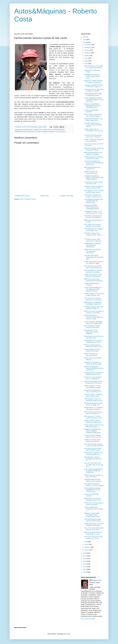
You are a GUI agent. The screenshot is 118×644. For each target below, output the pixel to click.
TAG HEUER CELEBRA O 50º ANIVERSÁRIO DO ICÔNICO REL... (94, 201)
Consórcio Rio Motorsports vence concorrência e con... (94, 391)
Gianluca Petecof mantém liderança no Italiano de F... (93, 421)
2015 (85, 561)
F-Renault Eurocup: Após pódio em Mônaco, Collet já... (94, 90)
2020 (85, 40)
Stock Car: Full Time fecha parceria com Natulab (92, 441)
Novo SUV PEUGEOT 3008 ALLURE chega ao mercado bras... (94, 465)
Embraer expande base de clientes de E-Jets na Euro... (94, 346)
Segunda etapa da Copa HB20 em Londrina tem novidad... (94, 67)
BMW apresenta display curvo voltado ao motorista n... (93, 153)
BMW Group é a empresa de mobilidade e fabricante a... (93, 303)
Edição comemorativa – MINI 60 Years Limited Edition (93, 276)
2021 (85, 37)
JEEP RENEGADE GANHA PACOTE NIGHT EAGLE (93, 520)
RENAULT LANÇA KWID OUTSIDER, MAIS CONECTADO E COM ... (93, 515)
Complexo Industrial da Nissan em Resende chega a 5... (94, 86)
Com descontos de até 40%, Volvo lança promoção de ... (94, 267)
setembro (88, 53)
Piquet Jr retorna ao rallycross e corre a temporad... (94, 140)
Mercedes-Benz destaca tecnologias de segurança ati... (93, 459)
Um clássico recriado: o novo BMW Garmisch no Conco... (94, 212)
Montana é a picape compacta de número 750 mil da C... (93, 81)
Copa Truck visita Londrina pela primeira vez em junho (94, 529)
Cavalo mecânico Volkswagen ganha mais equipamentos (93, 322)
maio (86, 64)
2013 (85, 567)
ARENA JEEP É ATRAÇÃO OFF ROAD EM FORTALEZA (93, 245)
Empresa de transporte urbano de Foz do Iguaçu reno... (94, 404)
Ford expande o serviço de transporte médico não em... (94, 400)
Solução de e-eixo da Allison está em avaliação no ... (93, 378)
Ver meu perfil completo (88, 619)
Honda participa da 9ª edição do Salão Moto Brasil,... (93, 94)
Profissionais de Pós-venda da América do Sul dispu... (94, 158)
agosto (87, 56)
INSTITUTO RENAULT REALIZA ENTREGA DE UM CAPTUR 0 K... (94, 368)
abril (86, 542)
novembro (88, 47)
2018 (85, 553)
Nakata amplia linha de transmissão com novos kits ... (94, 131)
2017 (85, 556)
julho (86, 58)
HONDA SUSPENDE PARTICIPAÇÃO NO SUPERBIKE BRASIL (92, 207)
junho (86, 61)
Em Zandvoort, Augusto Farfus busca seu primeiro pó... (94, 454)
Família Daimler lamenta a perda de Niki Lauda (92, 350)
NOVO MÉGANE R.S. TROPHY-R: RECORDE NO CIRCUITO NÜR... (94, 317)
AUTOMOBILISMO (27, 130)
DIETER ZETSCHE (48, 130)
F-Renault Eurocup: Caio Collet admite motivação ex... (94, 308)
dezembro (88, 45)
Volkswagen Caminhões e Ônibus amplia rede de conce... (92, 76)
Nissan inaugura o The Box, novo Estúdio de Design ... (93, 387)
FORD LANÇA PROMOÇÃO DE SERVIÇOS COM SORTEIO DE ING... (93, 289)
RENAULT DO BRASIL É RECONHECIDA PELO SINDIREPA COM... (92, 106)
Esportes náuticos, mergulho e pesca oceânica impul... (94, 395)
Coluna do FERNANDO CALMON (91, 111)
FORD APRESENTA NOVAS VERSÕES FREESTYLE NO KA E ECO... (94, 100)
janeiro (87, 550)
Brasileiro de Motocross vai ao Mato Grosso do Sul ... (93, 120)
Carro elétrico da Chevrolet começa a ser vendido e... (93, 225)
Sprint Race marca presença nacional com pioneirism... (93, 217)
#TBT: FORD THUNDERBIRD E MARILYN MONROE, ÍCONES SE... (93, 471)
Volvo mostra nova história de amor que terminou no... (93, 413)
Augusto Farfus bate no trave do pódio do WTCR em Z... (93, 382)
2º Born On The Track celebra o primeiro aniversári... (94, 504)
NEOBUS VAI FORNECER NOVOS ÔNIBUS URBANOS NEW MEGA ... (93, 431)
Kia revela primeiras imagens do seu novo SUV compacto (94, 445)
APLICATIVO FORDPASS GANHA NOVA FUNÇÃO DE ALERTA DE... (94, 163)
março (87, 544)
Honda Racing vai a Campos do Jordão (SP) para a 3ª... (94, 295)
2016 (85, 559)
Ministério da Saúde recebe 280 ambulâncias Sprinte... (94, 149)
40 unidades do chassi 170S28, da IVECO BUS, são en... (94, 192)
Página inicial (44, 196)
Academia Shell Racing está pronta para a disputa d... (93, 136)
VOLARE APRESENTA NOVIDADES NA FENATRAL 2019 (94, 257)
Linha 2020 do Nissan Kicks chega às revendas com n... (94, 196)
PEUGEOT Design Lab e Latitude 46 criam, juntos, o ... (93, 235)
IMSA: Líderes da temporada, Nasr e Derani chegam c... (93, 115)
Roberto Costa (96, 580)
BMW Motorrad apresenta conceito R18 (92, 168)
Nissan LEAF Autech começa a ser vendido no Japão (94, 262)
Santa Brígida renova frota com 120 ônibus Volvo (94, 337)
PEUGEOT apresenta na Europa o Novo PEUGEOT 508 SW (93, 125)
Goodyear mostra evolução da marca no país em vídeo (93, 187)
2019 (85, 42)
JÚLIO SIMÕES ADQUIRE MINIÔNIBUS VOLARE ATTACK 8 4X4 (92, 490)
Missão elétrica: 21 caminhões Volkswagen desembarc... (93, 408)
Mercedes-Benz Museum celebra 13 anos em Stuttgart (94, 485)
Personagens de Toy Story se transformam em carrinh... (93, 341)
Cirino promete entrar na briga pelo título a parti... (93, 183)
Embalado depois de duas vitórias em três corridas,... (93, 480)
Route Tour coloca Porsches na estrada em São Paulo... (94, 312)
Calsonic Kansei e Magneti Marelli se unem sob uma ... (94, 436)
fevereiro (87, 547)
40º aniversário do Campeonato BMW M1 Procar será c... (94, 374)
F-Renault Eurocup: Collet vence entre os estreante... (93, 240)
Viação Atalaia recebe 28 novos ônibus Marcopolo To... (94, 426)
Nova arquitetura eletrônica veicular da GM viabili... (93, 327)
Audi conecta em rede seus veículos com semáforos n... (94, 299)
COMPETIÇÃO (38, 130)
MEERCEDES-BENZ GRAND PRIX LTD (26, 132)
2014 (85, 564)
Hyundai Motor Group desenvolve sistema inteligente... (91, 332)
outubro (87, 50)
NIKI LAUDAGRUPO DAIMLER (47, 132)
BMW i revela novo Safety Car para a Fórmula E (93, 476)
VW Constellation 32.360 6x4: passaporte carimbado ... (93, 271)
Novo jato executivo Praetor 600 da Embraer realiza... (93, 449)
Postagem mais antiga (67, 196)
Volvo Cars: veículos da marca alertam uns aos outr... (94, 538)
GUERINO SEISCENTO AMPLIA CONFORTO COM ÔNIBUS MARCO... (93, 178)
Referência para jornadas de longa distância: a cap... (93, 533)
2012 (85, 569)
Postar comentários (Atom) (28, 199)
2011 (85, 572)
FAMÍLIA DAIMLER (59, 130)
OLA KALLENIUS (61, 132)
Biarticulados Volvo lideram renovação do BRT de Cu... (93, 499)
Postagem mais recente (22, 196)
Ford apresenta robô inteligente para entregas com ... (94, 230)
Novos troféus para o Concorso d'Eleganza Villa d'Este (94, 525)
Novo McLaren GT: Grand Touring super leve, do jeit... (94, 417)
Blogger (68, 634)
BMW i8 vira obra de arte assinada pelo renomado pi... (94, 280)
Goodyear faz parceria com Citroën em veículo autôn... (93, 363)
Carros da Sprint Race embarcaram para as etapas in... (94, 509)
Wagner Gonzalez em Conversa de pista (91, 172)
